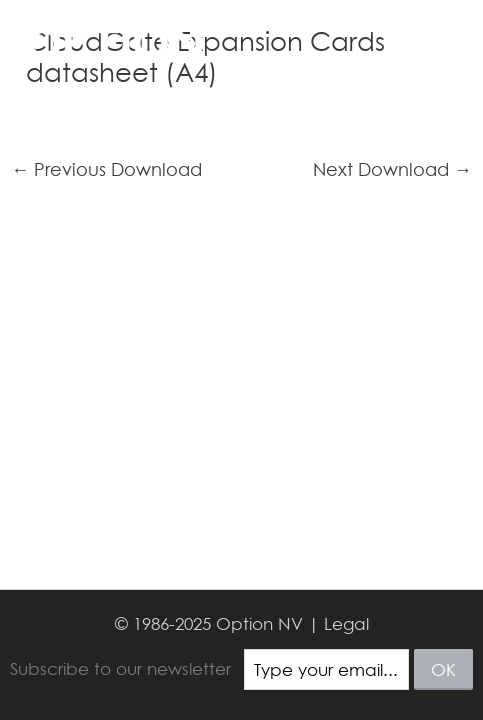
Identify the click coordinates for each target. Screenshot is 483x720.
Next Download (392, 170)
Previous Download (106, 170)
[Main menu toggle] (441, 42)
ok (443, 669)
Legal (346, 623)
